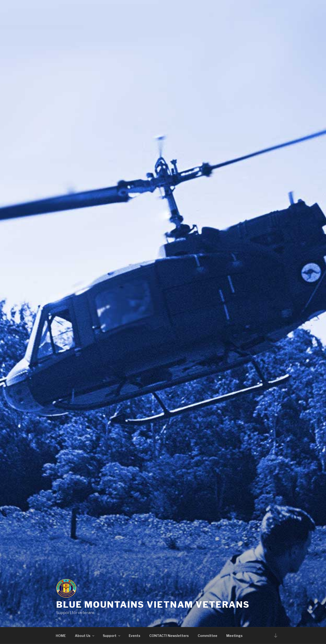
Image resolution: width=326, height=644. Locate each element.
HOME (61, 636)
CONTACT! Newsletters (169, 636)
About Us (85, 636)
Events (135, 636)
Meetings (234, 636)
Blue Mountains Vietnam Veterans (153, 605)
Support (112, 636)
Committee (208, 636)
